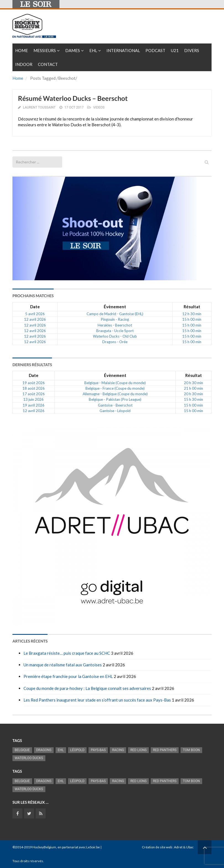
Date (35, 307)
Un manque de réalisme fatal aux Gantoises (63, 665)
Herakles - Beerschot (115, 325)
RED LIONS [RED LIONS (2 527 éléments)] (138, 750)
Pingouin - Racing (115, 319)
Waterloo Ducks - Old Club (115, 336)
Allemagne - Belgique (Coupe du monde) (115, 394)
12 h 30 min (192, 314)
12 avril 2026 (35, 319)
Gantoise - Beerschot (115, 405)
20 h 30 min (193, 383)
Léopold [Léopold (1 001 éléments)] (77, 750)
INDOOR (24, 64)
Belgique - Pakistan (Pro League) (115, 399)
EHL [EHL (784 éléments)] (61, 750)
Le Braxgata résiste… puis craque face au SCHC (67, 653)
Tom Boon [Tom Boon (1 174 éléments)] (191, 750)
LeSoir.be (93, 847)
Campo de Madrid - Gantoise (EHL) (115, 314)
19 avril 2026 (34, 405)
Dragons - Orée (115, 342)
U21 (175, 50)
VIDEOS (99, 107)
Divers (192, 50)
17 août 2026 (34, 394)
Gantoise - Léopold (115, 411)
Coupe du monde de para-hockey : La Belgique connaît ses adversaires (87, 688)
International (123, 50)
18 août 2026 (34, 388)
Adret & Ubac (184, 847)
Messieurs (45, 50)
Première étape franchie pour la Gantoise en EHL (68, 676)
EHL (93, 50)
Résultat (192, 307)
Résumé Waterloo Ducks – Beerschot (73, 98)
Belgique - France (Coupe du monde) (115, 388)
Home (22, 50)
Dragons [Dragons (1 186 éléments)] (44, 750)
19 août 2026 (34, 383)
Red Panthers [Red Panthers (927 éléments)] (165, 750)
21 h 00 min (193, 388)
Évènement (115, 307)
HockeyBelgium (44, 847)
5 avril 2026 (35, 314)
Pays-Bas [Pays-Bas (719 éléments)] (98, 750)
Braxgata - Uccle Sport (115, 331)
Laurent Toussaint (39, 107)
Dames (73, 50)
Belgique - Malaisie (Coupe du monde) (115, 383)
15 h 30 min (193, 399)
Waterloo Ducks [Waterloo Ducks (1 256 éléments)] (29, 758)
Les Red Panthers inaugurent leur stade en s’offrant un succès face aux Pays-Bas (97, 700)
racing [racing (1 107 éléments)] (118, 750)
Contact (48, 64)
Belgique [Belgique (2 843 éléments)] (22, 750)
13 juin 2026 (33, 399)
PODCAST (155, 50)
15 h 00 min (192, 319)
